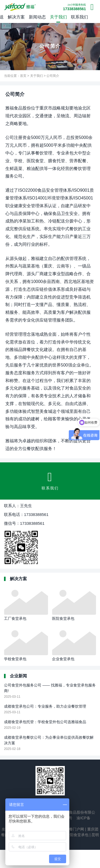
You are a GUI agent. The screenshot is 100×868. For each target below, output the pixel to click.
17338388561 (74, 7)
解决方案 (16, 17)
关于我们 (58, 17)
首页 (23, 76)
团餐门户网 (74, 829)
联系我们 (79, 17)
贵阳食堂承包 (77, 835)
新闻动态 (37, 17)
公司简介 (53, 76)
